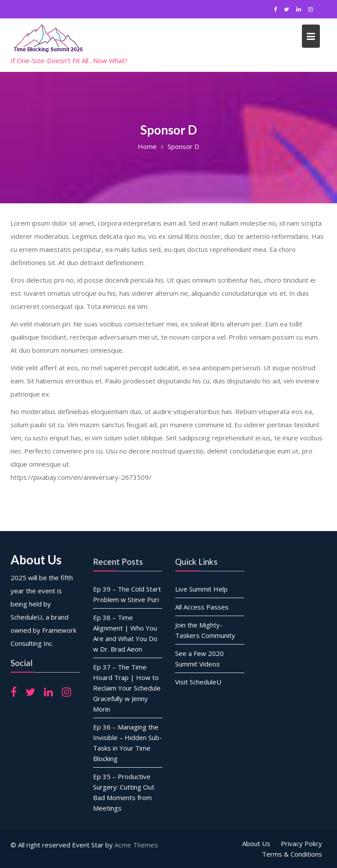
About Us (256, 843)
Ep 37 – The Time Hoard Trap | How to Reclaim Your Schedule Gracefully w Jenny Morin (126, 688)
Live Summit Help (202, 589)
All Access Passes (202, 607)
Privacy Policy (301, 843)
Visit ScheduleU (198, 681)
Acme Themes (136, 845)
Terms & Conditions (292, 854)
